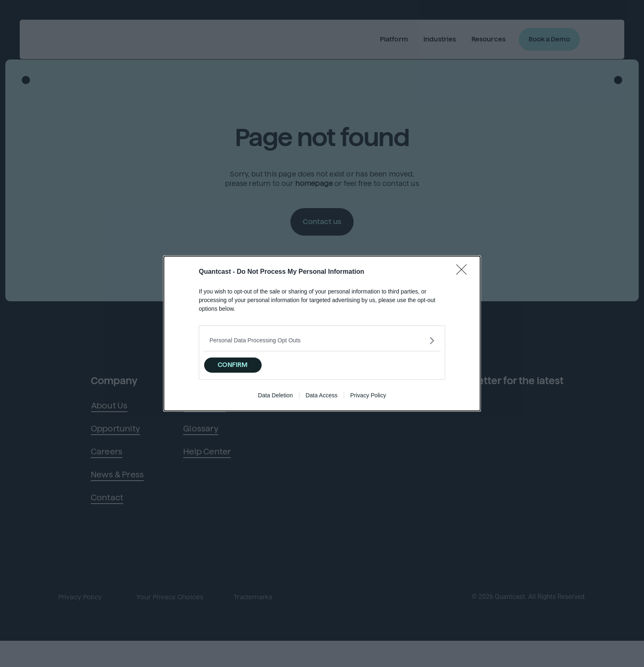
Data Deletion (275, 397)
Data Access (322, 397)
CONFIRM (245, 363)
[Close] (464, 270)
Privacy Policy (368, 397)
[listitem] (322, 338)
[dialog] (322, 333)
